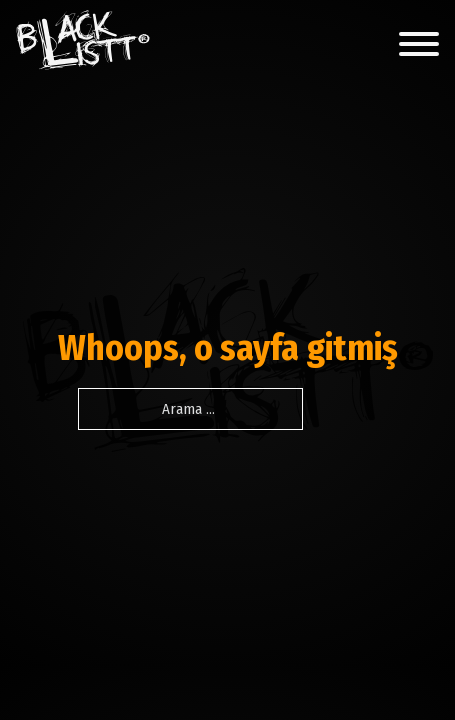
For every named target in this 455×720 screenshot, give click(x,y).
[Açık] (419, 44)
